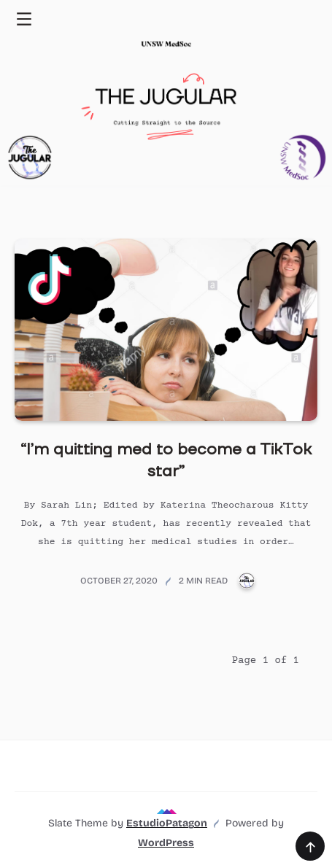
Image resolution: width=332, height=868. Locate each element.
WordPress (166, 843)
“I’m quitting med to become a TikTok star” (166, 460)
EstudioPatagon (167, 823)
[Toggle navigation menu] (24, 18)
